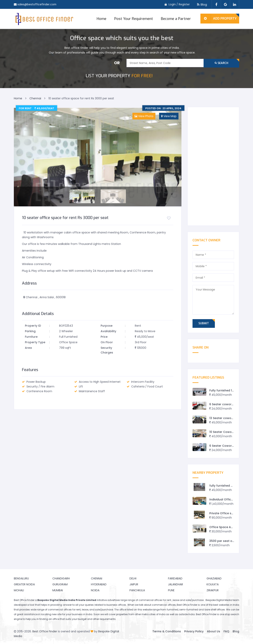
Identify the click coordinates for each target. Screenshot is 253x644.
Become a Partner (176, 19)
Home (101, 19)
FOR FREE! (119, 76)
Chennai (97, 578)
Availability (108, 331)
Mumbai (58, 590)
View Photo (144, 116)
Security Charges (107, 350)
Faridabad (175, 578)
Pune (171, 590)
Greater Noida (24, 584)
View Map (169, 116)
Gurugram (60, 584)
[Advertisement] (213, 166)
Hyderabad (99, 584)
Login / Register (179, 4)
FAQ (226, 631)
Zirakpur (213, 590)
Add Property (219, 19)
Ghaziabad (214, 578)
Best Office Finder (45, 631)
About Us (214, 631)
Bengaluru (21, 578)
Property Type (35, 342)
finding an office (49, 619)
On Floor (107, 342)
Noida (95, 590)
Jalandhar (176, 584)
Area (28, 348)
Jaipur (134, 584)
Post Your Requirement (134, 19)
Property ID (33, 326)
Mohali (19, 590)
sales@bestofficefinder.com (37, 4)
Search (221, 63)
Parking (30, 331)
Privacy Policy (194, 631)
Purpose (107, 326)
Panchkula (137, 590)
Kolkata (213, 584)
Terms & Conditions (167, 631)
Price (104, 337)
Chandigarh (61, 578)
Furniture (31, 337)
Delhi (133, 578)
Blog (201, 4)
